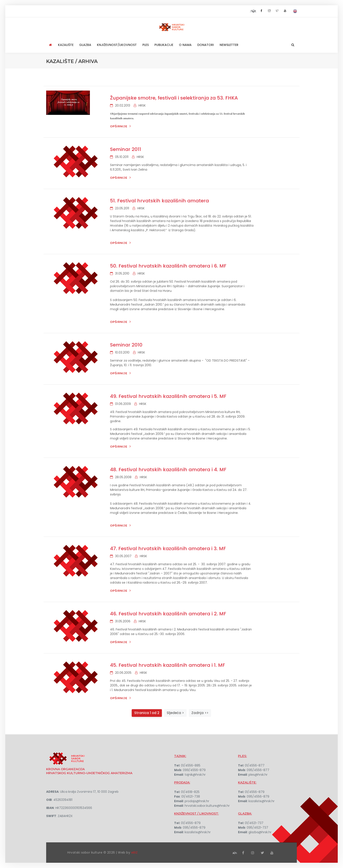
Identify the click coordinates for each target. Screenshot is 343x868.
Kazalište (66, 45)
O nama (185, 45)
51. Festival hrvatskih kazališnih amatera (159, 201)
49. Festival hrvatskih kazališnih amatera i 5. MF (168, 396)
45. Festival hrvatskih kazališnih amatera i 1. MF (168, 665)
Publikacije (164, 45)
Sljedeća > (175, 713)
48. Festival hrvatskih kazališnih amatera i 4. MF (168, 470)
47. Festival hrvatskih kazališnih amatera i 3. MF (168, 549)
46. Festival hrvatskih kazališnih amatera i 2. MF (168, 614)
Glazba (85, 45)
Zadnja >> (200, 713)
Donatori (206, 45)
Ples (146, 45)
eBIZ (135, 852)
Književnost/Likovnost (117, 45)
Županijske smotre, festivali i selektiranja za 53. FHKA (174, 98)
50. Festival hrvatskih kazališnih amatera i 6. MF (168, 266)
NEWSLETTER (229, 45)
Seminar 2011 (126, 149)
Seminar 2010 (126, 345)
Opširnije (121, 126)
